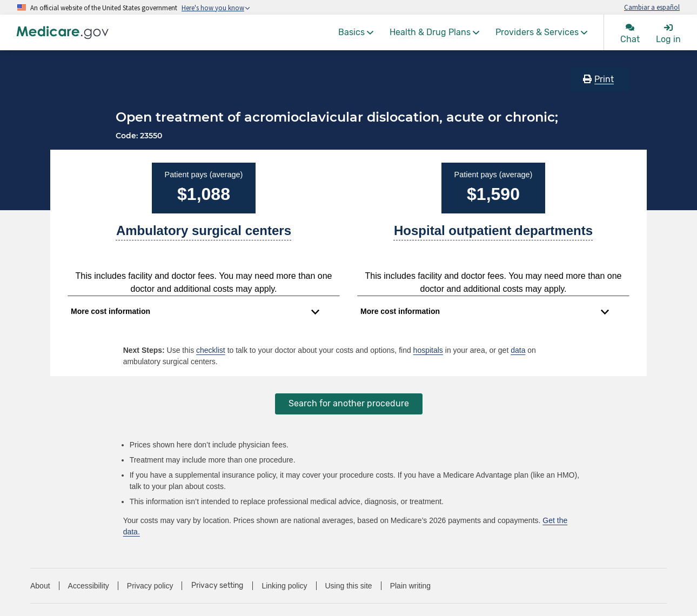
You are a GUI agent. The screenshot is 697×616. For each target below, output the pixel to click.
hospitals (428, 350)
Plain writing (410, 586)
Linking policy (284, 586)
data (518, 350)
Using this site (349, 586)
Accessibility (89, 586)
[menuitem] (356, 32)
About (40, 586)
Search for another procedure (349, 403)
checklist (211, 350)
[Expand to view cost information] (195, 312)
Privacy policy (150, 586)
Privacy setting (217, 586)
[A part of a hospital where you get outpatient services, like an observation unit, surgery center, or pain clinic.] (493, 235)
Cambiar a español (652, 7)
